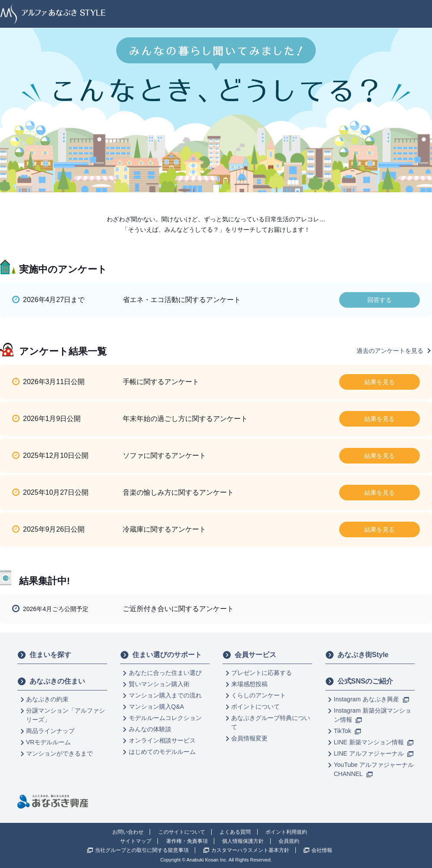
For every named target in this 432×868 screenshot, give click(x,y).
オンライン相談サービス (162, 740)
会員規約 (289, 841)
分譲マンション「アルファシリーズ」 (65, 715)
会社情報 (322, 850)
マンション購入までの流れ (165, 695)
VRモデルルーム (48, 742)
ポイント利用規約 (286, 832)
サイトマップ (136, 841)
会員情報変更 (249, 738)
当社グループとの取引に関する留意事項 (142, 850)
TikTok (348, 731)
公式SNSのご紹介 (359, 681)
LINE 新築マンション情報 (374, 742)
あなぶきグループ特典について (271, 722)
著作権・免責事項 (187, 841)
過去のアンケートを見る (390, 351)
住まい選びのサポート (161, 655)
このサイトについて (182, 832)
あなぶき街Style (357, 655)
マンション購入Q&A (157, 707)
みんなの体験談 (150, 729)
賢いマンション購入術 (159, 684)
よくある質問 (235, 832)
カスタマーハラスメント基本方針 (250, 850)
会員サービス (249, 655)
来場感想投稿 (249, 684)
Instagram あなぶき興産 (371, 699)
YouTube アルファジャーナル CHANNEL (374, 769)
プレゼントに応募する (262, 673)
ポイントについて (255, 707)
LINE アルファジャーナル (374, 753)
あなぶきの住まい (51, 681)
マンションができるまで (59, 753)
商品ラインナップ (50, 731)
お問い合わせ (128, 832)
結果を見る (380, 382)
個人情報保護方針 (243, 841)
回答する (380, 300)
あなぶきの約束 (47, 699)
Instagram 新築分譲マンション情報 (373, 715)
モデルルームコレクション (165, 718)
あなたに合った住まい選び (165, 673)
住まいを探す (44, 655)
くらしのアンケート (259, 695)
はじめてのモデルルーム (162, 752)
